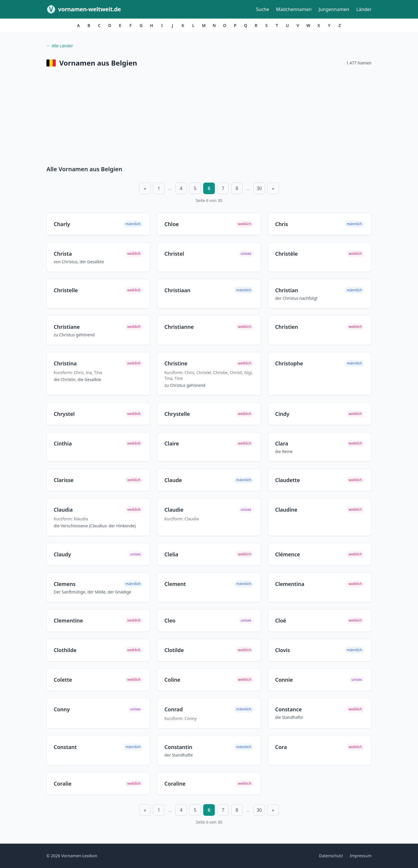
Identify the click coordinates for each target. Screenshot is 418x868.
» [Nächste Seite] (273, 188)
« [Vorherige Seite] (145, 188)
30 (259, 188)
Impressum (361, 856)
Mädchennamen (294, 9)
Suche (263, 9)
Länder (364, 9)
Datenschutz (331, 856)
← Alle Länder (60, 46)
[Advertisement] (209, 118)
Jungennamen (334, 9)
